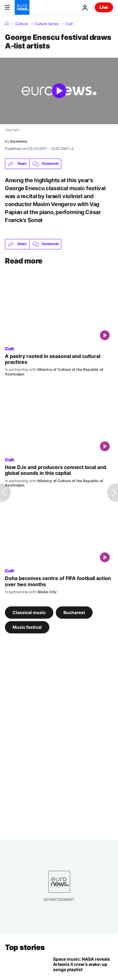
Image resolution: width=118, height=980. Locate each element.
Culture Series (47, 24)
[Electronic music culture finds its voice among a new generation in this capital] (59, 476)
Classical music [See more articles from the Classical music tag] (29, 612)
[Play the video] (59, 91)
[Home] (7, 24)
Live (104, 7)
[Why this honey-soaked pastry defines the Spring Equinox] (59, 365)
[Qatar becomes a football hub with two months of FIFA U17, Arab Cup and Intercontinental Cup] (59, 585)
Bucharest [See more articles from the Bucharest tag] (74, 612)
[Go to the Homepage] (22, 7)
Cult (69, 24)
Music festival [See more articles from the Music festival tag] (27, 627)
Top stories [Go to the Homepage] (25, 947)
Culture (22, 24)
